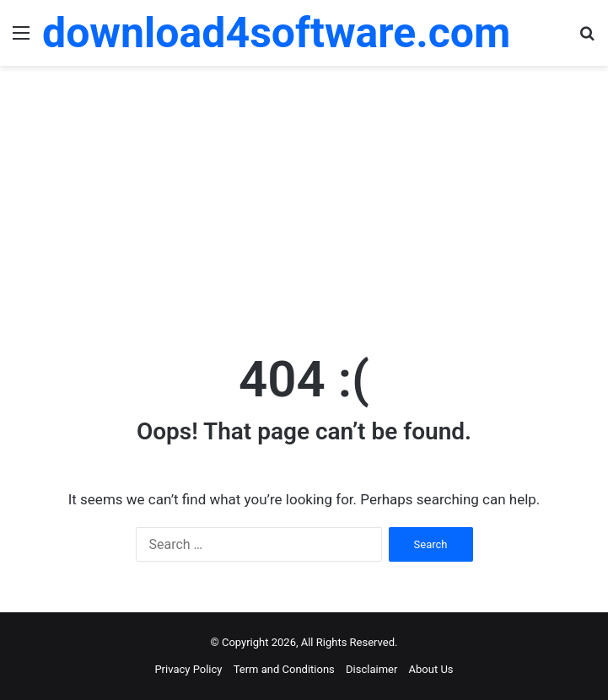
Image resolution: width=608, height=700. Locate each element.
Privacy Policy (188, 669)
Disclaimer (371, 669)
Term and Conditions (284, 669)
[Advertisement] (304, 201)
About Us (431, 669)
